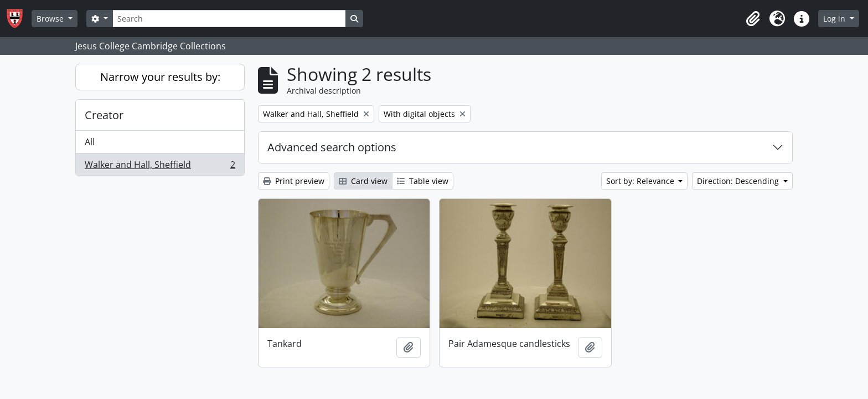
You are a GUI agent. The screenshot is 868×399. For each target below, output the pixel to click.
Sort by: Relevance (641, 181)
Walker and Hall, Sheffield (160, 167)
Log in (835, 19)
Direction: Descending (739, 181)
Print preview (294, 181)
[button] (753, 19)
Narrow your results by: (160, 77)
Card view (363, 181)
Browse (51, 19)
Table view (423, 181)
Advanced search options (332, 147)
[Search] (229, 19)
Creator (104, 115)
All (90, 142)
